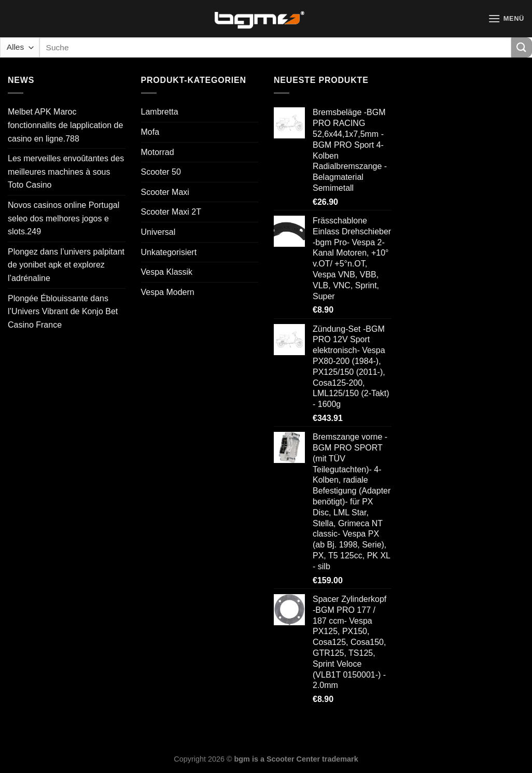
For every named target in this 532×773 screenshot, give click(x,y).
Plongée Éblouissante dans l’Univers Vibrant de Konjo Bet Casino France (63, 312)
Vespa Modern (168, 292)
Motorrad (158, 152)
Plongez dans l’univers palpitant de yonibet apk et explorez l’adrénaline (66, 265)
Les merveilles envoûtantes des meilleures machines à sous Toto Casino (66, 172)
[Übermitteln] (522, 47)
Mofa (150, 132)
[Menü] (506, 18)
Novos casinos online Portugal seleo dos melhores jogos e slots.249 (64, 218)
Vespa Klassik (167, 272)
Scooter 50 (161, 172)
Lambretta (160, 112)
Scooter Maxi (165, 192)
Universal (158, 232)
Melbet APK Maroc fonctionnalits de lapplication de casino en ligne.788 (65, 125)
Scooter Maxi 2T (171, 212)
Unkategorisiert (169, 252)
